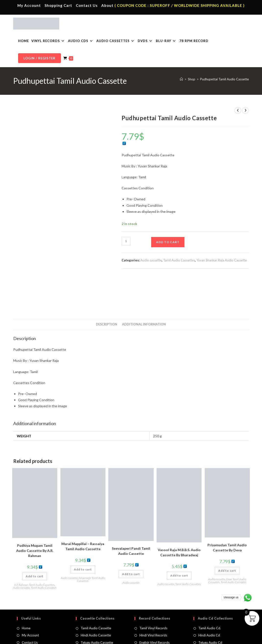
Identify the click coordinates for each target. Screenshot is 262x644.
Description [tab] (107, 290)
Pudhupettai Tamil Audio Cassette (224, 79)
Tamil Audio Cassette (96, 594)
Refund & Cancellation (234, 638)
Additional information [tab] (144, 290)
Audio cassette (151, 260)
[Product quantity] (126, 241)
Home (26, 594)
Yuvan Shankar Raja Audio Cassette (222, 260)
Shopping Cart (58, 5)
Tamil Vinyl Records (153, 594)
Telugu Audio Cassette (97, 608)
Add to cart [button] (35, 542)
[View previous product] (238, 110)
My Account (29, 5)
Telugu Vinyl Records (154, 615)
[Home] (181, 79)
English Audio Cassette (97, 623)
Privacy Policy (185, 638)
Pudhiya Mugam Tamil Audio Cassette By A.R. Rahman (35, 516)
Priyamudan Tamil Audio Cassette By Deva (227, 513)
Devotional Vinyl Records (158, 623)
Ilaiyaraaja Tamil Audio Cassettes (91, 545)
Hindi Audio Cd (209, 601)
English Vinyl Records (154, 608)
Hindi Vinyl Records (153, 601)
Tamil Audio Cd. (210, 594)
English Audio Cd (210, 623)
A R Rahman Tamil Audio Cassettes (34, 551)
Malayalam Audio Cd (213, 615)
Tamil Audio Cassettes (179, 260)
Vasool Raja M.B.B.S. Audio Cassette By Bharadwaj (179, 518)
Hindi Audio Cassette (96, 601)
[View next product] (245, 110)
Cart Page (29, 615)
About (107, 5)
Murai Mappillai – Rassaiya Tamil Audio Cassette (83, 512)
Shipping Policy (207, 638)
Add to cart (168, 242)
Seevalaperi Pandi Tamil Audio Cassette (131, 516)
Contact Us (87, 5)
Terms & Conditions (159, 638)
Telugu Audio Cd (210, 608)
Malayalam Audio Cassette (100, 615)
